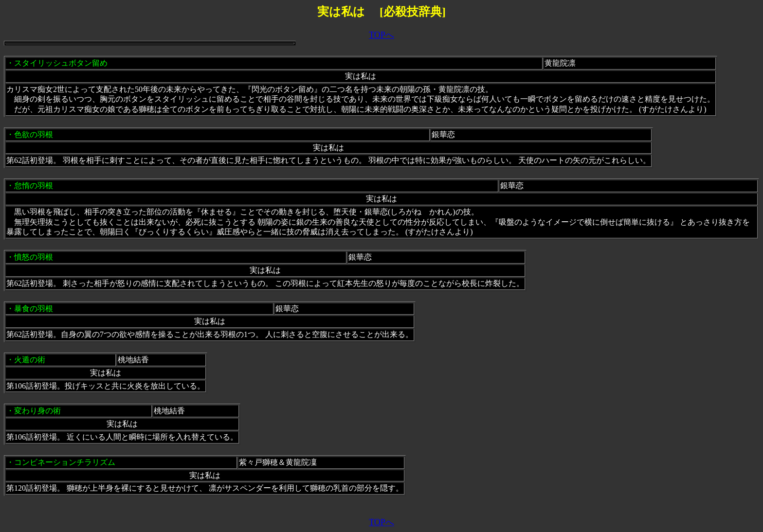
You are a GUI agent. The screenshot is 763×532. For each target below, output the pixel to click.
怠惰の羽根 (34, 186)
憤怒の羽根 (34, 257)
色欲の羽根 (34, 134)
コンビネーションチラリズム (65, 462)
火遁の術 (30, 360)
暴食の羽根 (34, 309)
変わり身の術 (37, 411)
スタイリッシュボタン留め (61, 63)
